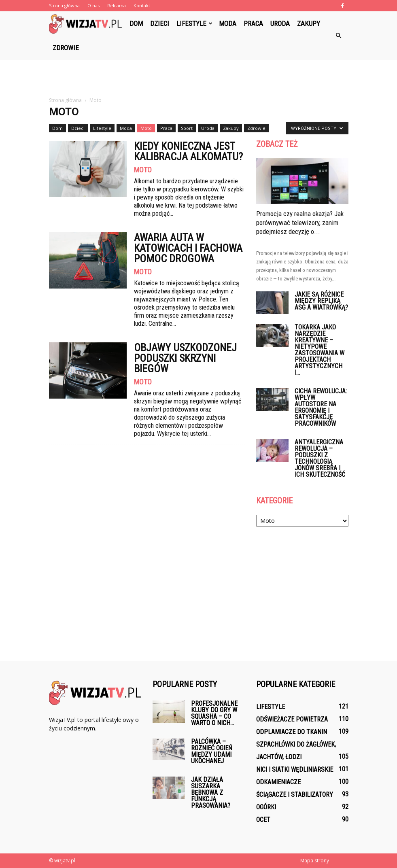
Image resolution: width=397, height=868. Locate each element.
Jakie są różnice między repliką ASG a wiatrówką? (321, 301)
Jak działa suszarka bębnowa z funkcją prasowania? (211, 793)
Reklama (117, 5)
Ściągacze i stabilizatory (295, 795)
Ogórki (266, 807)
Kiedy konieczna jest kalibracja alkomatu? (188, 151)
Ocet (263, 820)
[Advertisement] (199, 78)
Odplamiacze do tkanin (292, 732)
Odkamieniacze (278, 782)
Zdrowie (66, 48)
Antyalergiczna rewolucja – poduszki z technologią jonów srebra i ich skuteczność (320, 458)
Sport (187, 128)
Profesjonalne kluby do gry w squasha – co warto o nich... (214, 713)
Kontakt (142, 5)
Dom (136, 23)
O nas (93, 5)
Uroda (280, 23)
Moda (228, 23)
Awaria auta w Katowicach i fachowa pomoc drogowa (188, 248)
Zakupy (309, 23)
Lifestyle (194, 23)
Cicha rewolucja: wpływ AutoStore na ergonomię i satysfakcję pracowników (321, 407)
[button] (339, 36)
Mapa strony (315, 861)
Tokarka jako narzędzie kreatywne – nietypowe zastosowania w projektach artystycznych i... (320, 350)
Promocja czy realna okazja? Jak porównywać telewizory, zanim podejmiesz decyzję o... (300, 223)
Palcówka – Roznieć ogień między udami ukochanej (212, 751)
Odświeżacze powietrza (292, 719)
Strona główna (64, 5)
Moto (146, 128)
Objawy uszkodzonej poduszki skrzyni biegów (185, 358)
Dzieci (160, 23)
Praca (253, 23)
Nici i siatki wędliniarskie (295, 769)
